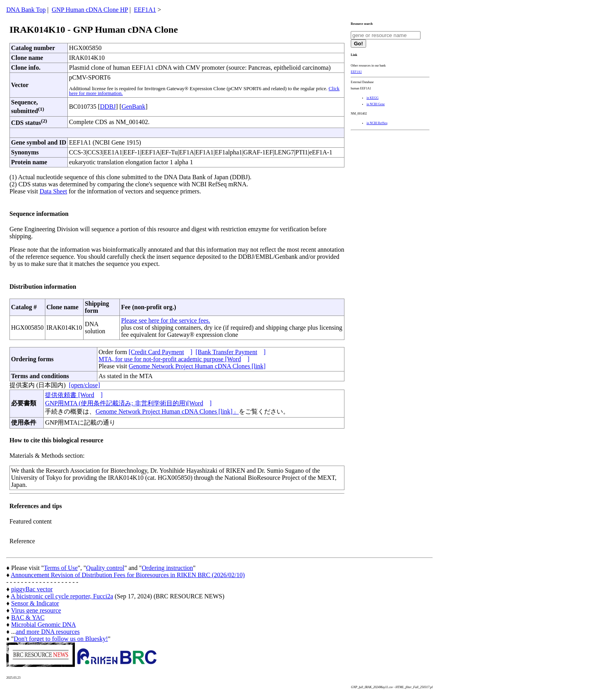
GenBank (133, 107)
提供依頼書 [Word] (74, 395)
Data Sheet (53, 191)
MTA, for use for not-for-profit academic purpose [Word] (174, 359)
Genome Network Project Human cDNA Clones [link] (197, 366)
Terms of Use (61, 568)
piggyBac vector (32, 589)
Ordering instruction (167, 568)
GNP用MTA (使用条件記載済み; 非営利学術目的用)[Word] (128, 403)
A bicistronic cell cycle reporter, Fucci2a (62, 596)
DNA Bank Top (26, 10)
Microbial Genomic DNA (43, 625)
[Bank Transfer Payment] (231, 352)
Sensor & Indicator (35, 603)
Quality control (105, 568)
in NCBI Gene (376, 104)
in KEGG (372, 98)
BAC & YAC (28, 617)
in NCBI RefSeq (377, 123)
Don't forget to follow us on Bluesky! (61, 639)
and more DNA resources (48, 632)
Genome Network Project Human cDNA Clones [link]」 (167, 411)
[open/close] (85, 385)
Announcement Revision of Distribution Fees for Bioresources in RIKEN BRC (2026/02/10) (128, 575)
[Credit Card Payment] (160, 352)
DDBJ (108, 107)
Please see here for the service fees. (166, 320)
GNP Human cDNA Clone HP (90, 10)
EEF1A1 (145, 10)
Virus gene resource (36, 610)
